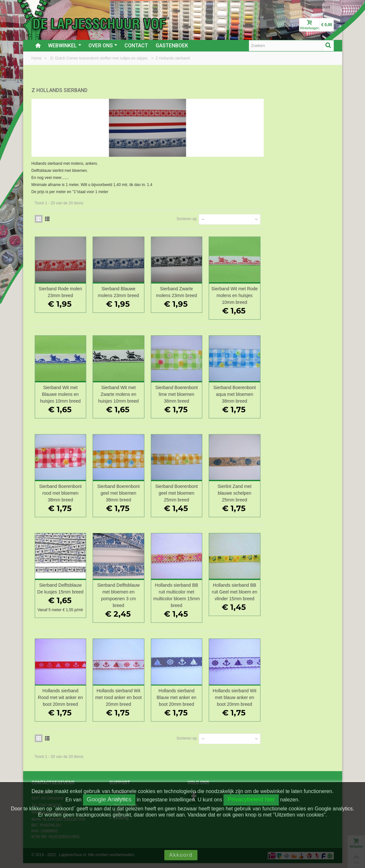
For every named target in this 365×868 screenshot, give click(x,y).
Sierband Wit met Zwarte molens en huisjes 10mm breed (194, 391)
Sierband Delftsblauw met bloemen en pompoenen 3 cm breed (193, 592)
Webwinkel (65, 46)
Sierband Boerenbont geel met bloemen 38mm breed (193, 490)
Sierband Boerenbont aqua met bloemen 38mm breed (306, 391)
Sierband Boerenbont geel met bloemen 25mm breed (250, 490)
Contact (136, 46)
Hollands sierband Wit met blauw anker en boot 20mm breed (306, 702)
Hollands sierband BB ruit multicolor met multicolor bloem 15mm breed (250, 592)
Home (37, 58)
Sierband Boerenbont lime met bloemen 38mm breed (250, 391)
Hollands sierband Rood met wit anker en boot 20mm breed (137, 702)
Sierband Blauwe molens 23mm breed (193, 289)
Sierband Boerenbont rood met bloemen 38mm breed (137, 490)
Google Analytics (109, 799)
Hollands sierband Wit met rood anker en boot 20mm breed (194, 702)
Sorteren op (257, 216)
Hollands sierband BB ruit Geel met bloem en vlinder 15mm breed (306, 592)
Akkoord (181, 855)
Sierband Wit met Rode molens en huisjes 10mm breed (306, 292)
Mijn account (319, 7)
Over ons (103, 46)
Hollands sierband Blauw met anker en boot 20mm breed (250, 702)
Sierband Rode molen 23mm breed (137, 289)
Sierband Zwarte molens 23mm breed (249, 289)
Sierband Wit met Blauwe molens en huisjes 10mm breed (137, 391)
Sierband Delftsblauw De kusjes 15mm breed (137, 589)
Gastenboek (172, 46)
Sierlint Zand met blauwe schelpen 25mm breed (306, 490)
